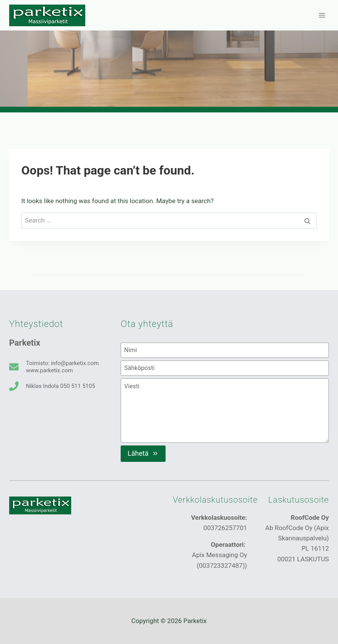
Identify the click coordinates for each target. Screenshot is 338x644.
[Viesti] (225, 410)
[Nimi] (225, 350)
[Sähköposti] (225, 368)
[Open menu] (322, 15)
